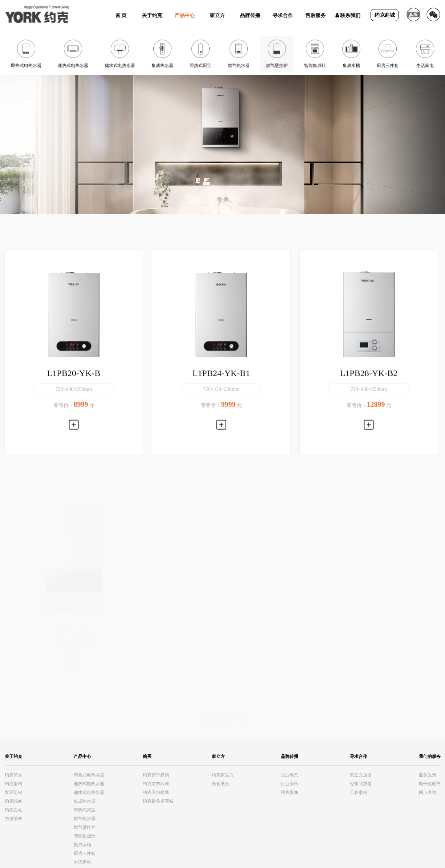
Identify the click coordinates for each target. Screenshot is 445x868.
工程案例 (359, 792)
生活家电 (82, 862)
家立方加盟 (361, 775)
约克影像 (290, 792)
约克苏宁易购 (156, 775)
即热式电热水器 (89, 775)
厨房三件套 (85, 853)
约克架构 (13, 784)
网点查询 (428, 792)
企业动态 (290, 775)
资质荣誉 (13, 819)
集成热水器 (85, 801)
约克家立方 (223, 775)
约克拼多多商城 (158, 801)
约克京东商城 (156, 784)
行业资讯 (290, 784)
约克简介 (13, 775)
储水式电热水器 (89, 792)
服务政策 (428, 775)
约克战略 (13, 801)
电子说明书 (430, 784)
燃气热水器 (85, 819)
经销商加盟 (361, 784)
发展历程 (13, 792)
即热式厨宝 (85, 810)
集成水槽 (82, 845)
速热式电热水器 (89, 784)
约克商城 (385, 15)
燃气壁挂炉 (85, 827)
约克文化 (13, 810)
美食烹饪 (221, 784)
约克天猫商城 (156, 792)
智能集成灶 (85, 836)
